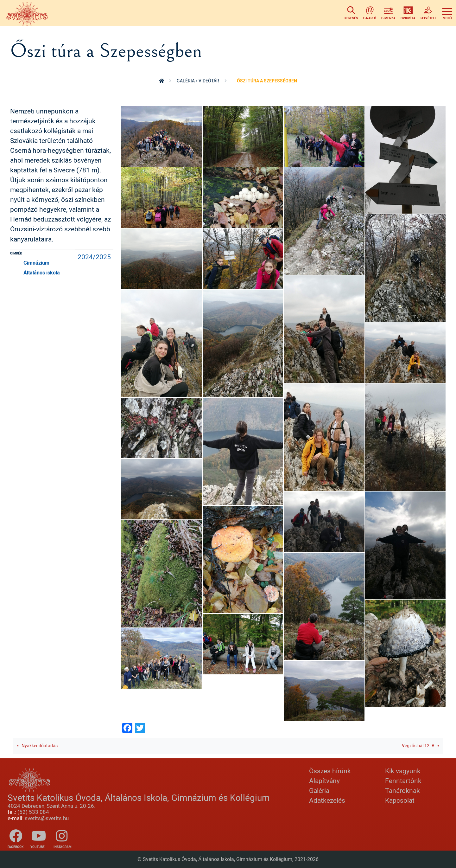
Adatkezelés (327, 800)
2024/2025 (94, 257)
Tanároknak (402, 790)
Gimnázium (36, 263)
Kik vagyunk (403, 771)
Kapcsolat (400, 800)
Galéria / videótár (198, 81)
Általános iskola (42, 273)
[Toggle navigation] (447, 13)
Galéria (319, 790)
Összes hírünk (330, 771)
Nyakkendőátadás (40, 746)
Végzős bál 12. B (418, 746)
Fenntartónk (403, 781)
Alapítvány (324, 781)
